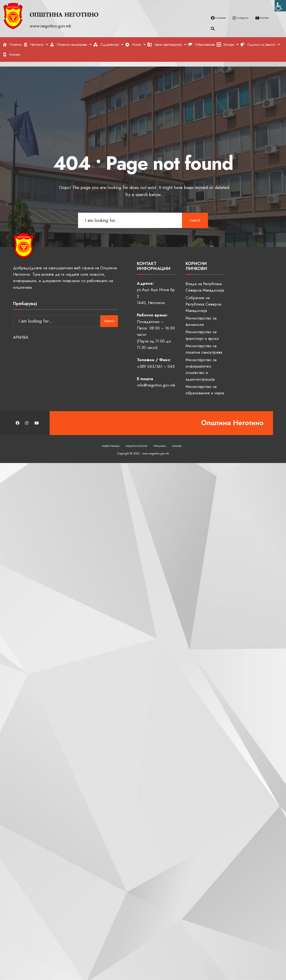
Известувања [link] (111, 446)
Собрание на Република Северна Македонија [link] (203, 304)
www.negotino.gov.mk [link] (51, 26)
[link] (280, 6)
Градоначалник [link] (136, 446)
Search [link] (195, 220)
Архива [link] (177, 446)
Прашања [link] (160, 446)
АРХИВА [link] (21, 337)
